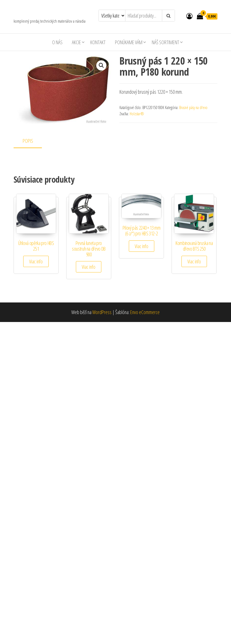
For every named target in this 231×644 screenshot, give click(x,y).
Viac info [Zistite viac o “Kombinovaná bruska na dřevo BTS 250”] (194, 261)
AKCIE (76, 42)
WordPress (102, 312)
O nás (57, 42)
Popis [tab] (28, 141)
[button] (101, 65)
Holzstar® (137, 114)
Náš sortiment (165, 42)
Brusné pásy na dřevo (193, 107)
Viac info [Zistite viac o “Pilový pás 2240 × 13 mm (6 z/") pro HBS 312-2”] (142, 246)
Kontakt (98, 42)
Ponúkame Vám (129, 42)
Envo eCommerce (145, 312)
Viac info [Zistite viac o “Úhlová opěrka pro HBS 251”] (36, 261)
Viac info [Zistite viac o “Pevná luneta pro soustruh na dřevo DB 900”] (89, 267)
